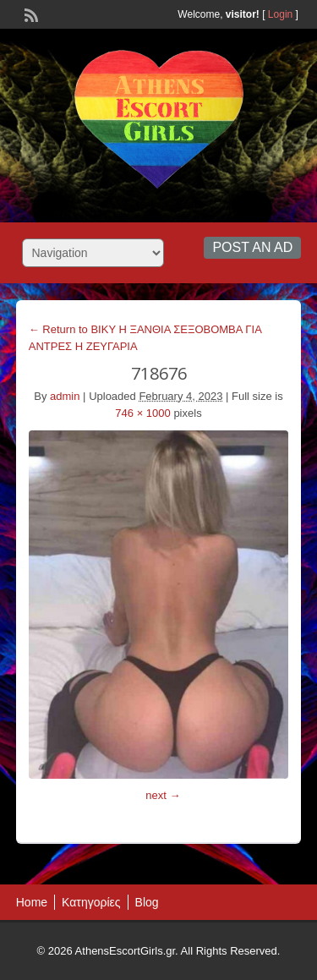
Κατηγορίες (91, 902)
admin (65, 396)
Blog (147, 902)
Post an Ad (252, 247)
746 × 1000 (142, 413)
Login (280, 14)
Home (32, 902)
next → (163, 795)
